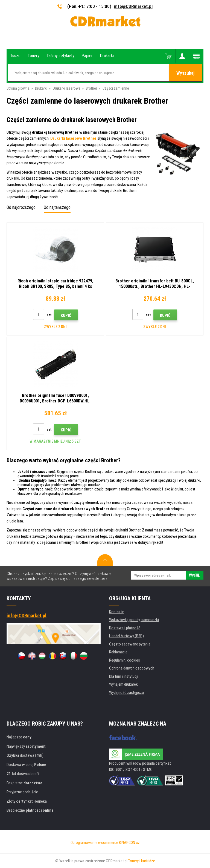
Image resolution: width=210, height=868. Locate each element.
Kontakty (116, 612)
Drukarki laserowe (67, 88)
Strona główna (18, 88)
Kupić (66, 315)
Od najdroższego (21, 207)
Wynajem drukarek (123, 684)
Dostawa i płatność (125, 628)
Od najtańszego (57, 207)
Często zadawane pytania (130, 644)
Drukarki (41, 88)
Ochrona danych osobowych (132, 668)
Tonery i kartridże (142, 861)
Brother (91, 88)
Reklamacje (118, 652)
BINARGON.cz (129, 843)
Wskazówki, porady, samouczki (134, 620)
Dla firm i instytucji (124, 676)
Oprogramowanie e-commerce (94, 843)
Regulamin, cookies (125, 660)
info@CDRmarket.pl (133, 6)
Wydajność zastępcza (126, 692)
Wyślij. (195, 575)
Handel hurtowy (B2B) (126, 636)
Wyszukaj (185, 73)
